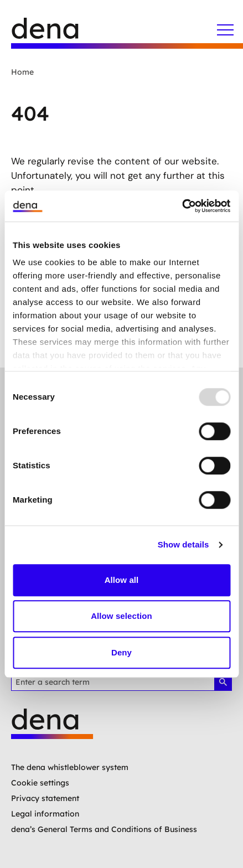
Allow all (122, 580)
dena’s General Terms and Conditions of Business (104, 829)
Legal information (45, 814)
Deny (121, 652)
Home (22, 72)
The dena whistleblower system (70, 767)
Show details (183, 544)
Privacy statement (45, 798)
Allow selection (121, 616)
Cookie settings (40, 783)
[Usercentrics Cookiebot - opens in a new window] (182, 206)
